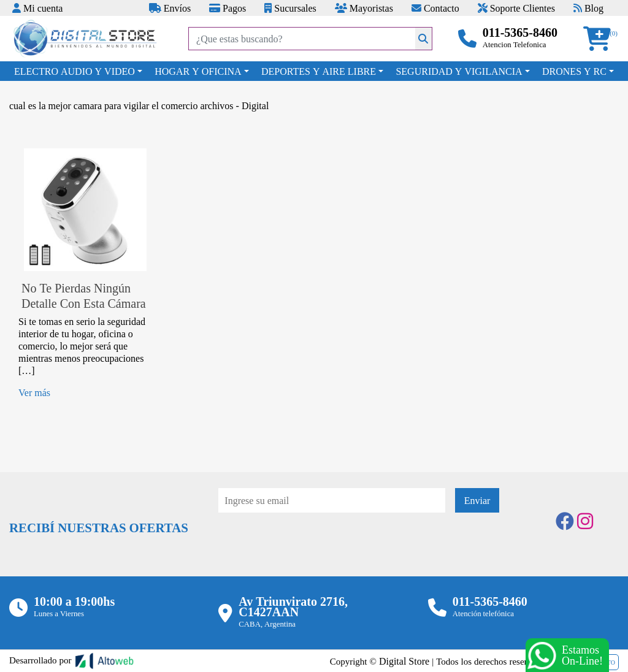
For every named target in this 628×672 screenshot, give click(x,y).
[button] (601, 39)
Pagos (228, 8)
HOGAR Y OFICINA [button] (198, 71)
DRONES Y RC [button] (574, 71)
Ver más (34, 392)
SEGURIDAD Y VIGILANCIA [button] (459, 71)
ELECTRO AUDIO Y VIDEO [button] (75, 71)
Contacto (435, 8)
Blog (588, 8)
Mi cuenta (37, 8)
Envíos (170, 8)
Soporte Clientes (516, 8)
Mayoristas (364, 8)
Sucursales (290, 8)
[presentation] (312, 546)
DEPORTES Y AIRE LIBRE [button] (319, 71)
